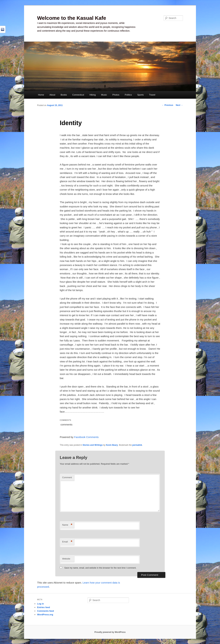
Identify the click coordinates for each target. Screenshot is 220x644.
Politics (128, 95)
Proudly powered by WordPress (110, 632)
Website (66, 559)
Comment (67, 477)
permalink (137, 445)
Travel (152, 95)
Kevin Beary (112, 445)
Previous (168, 105)
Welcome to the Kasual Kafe (72, 18)
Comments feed (46, 611)
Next (179, 105)
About (52, 95)
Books (64, 95)
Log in (40, 604)
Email (67, 542)
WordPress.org (45, 615)
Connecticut (78, 95)
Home (41, 95)
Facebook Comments (86, 437)
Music (104, 95)
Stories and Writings (93, 445)
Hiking (93, 95)
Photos (116, 95)
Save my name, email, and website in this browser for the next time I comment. (100, 568)
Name (67, 525)
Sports (140, 95)
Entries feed (43, 607)
